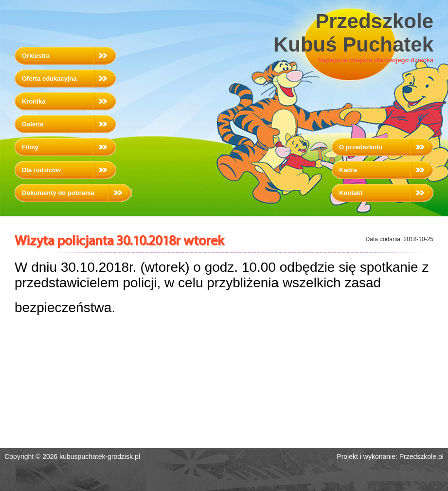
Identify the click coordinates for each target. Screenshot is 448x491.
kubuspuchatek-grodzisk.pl (100, 456)
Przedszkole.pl (421, 456)
